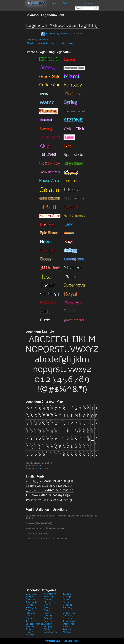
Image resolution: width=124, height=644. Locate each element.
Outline (31, 618)
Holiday (30, 613)
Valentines (50, 632)
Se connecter (90, 4)
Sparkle (30, 629)
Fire (66, 602)
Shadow (68, 624)
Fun (29, 605)
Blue (29, 597)
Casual (30, 599)
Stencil (49, 629)
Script (48, 624)
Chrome (50, 599)
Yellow (30, 635)
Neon (48, 616)
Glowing (31, 608)
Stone (67, 629)
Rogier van (43, 40)
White (67, 632)
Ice (47, 613)
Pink (48, 618)
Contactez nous (53, 641)
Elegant (49, 602)
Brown (48, 597)
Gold (48, 608)
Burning (67, 597)
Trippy (30, 632)
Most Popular (32, 594)
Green (49, 610)
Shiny (48, 627)
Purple (67, 618)
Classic (30, 43)
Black (67, 594)
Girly (47, 605)
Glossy (68, 605)
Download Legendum (53, 34)
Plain (53, 43)
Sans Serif (42, 43)
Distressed (32, 602)
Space (67, 627)
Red (29, 621)
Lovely (62, 43)
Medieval (69, 613)
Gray (29, 610)
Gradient (68, 608)
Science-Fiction (34, 624)
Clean (71, 43)
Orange (68, 616)
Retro (48, 621)
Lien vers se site (71, 641)
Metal (30, 616)
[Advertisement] (13, 53)
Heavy (67, 610)
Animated (50, 594)
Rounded (69, 621)
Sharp (30, 627)
